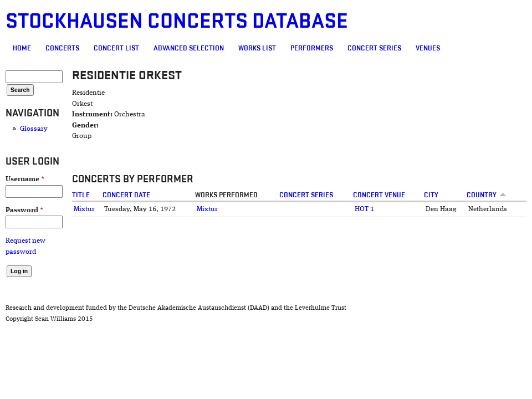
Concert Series (374, 48)
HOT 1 (364, 209)
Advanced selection (189, 48)
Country (487, 195)
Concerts (62, 48)
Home (22, 48)
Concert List (116, 48)
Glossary (34, 129)
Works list (257, 48)
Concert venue (379, 195)
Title (81, 195)
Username (25, 179)
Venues (428, 48)
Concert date (126, 195)
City (431, 195)
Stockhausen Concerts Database (177, 21)
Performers (312, 48)
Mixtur (84, 209)
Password (24, 210)
